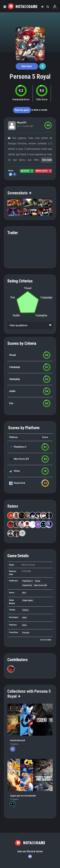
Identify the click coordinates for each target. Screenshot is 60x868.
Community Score (21, 99)
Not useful (42, 171)
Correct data (46, 640)
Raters (13, 506)
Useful (25, 171)
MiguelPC (22, 123)
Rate (27, 66)
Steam (17, 471)
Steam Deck (19, 483)
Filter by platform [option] (18, 325)
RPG (24, 593)
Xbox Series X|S (21, 459)
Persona (26, 633)
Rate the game (22, 110)
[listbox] (30, 325)
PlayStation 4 (20, 447)
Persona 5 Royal (30, 77)
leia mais (47, 160)
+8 (22, 533)
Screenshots (19, 193)
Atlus (24, 618)
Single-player (28, 600)
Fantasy (25, 610)
